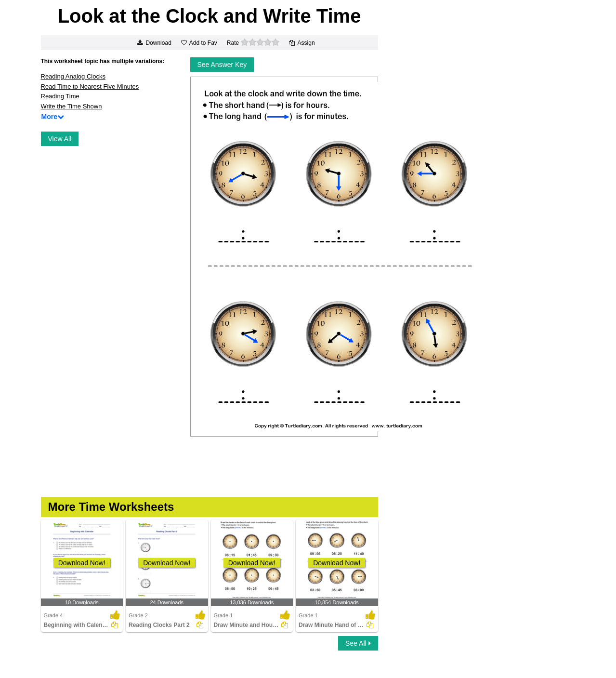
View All (60, 139)
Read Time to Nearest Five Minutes (90, 86)
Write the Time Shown (72, 106)
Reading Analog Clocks (73, 76)
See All (358, 643)
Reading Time (60, 96)
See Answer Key (222, 65)
